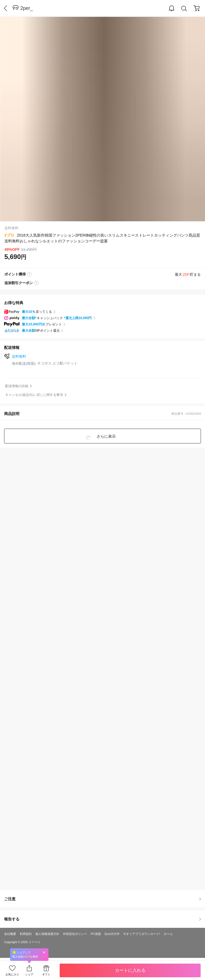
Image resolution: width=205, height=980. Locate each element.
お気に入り (12, 974)
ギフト (46, 974)
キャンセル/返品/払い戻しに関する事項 (34, 395)
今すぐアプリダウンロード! (142, 934)
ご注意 (102, 899)
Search (184, 9)
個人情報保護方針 (47, 934)
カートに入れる (130, 970)
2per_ (27, 8)
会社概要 (10, 934)
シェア (29, 974)
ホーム (168, 934)
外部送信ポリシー (75, 934)
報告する (102, 919)
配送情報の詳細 (17, 386)
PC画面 (96, 934)
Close (44, 952)
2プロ (9, 235)
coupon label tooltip (36, 283)
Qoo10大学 (112, 934)
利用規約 (26, 934)
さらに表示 (106, 436)
